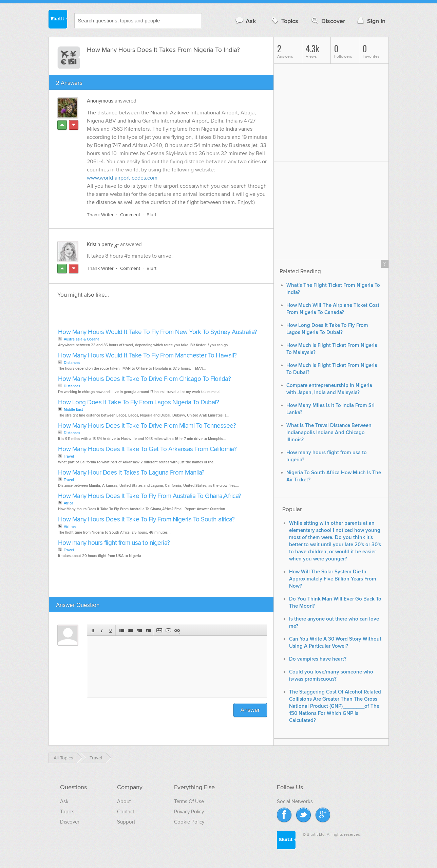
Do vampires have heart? (318, 659)
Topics (284, 21)
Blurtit (58, 20)
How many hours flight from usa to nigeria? (114, 543)
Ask (245, 21)
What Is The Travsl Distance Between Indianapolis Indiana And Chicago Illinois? (329, 433)
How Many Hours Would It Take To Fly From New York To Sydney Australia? (158, 332)
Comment (130, 215)
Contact (126, 812)
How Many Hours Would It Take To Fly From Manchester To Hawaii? (147, 356)
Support (126, 822)
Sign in (371, 21)
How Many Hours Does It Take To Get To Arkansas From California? (147, 449)
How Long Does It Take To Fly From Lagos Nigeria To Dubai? (139, 402)
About (124, 801)
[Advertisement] (134, 315)
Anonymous (100, 101)
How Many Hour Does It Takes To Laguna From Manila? (131, 473)
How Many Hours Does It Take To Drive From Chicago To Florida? (145, 379)
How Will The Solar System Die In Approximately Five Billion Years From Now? (333, 579)
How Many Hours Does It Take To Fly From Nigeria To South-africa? (146, 520)
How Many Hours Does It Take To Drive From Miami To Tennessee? (147, 426)
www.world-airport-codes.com (122, 178)
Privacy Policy (189, 812)
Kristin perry (100, 244)
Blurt (151, 215)
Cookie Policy (189, 822)
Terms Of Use (189, 801)
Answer (250, 710)
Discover (328, 21)
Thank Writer (100, 215)
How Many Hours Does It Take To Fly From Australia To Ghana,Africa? (150, 496)
